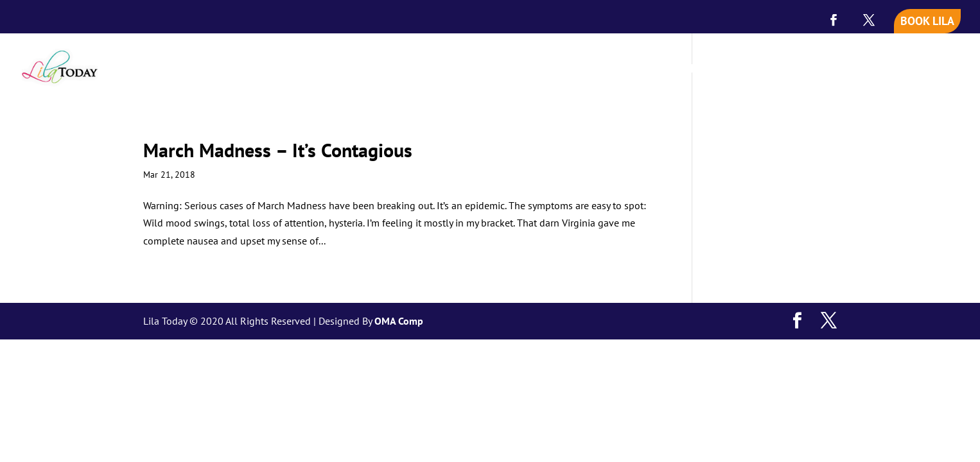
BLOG (884, 70)
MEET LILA (694, 70)
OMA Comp (399, 321)
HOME (636, 70)
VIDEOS (835, 70)
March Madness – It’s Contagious (278, 150)
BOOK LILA (927, 21)
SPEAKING (761, 70)
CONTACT (937, 70)
